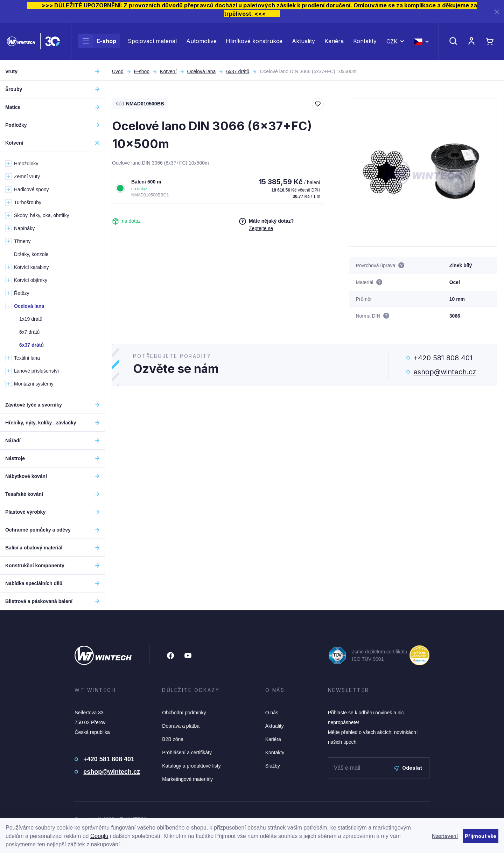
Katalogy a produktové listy (191, 766)
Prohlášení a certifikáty (187, 753)
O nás (272, 713)
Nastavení (445, 836)
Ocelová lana (202, 71)
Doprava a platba (181, 726)
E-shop (97, 43)
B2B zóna (173, 739)
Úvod (118, 71)
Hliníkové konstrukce (254, 43)
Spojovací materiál (152, 43)
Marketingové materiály (187, 779)
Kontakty (365, 43)
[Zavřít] (497, 12)
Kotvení (168, 71)
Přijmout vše (481, 836)
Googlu (99, 836)
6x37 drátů (238, 71)
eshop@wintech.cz (445, 372)
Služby (273, 766)
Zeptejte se (261, 228)
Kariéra (334, 43)
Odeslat (408, 768)
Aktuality (303, 43)
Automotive (201, 43)
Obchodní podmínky (184, 713)
